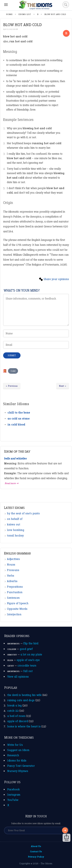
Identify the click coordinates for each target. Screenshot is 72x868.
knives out (14, 524)
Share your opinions (56, 279)
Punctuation (15, 592)
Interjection (14, 614)
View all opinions (18, 677)
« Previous (12, 386)
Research (13, 755)
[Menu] (6, 5)
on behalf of (15, 519)
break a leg (15, 705)
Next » (63, 386)
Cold (13, 371)
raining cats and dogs (21, 700)
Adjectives (13, 559)
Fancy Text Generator (21, 766)
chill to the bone (19, 413)
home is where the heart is (24, 726)
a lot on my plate (31, 654)
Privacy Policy (36, 857)
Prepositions (15, 587)
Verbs (11, 576)
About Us (36, 846)
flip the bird (31, 643)
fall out (28, 671)
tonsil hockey (15, 536)
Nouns (11, 565)
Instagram (14, 795)
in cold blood (16, 425)
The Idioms (46, 863)
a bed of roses (16, 716)
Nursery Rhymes (18, 771)
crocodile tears (27, 666)
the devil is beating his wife (24, 695)
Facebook (13, 789)
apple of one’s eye (28, 660)
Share (66, 838)
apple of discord (18, 721)
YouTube (13, 800)
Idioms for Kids (17, 761)
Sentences (13, 598)
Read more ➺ (12, 483)
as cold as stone (19, 419)
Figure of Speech (18, 603)
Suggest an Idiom (18, 750)
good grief (26, 649)
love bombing (16, 530)
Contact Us (36, 851)
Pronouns (13, 570)
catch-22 (13, 711)
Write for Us (15, 745)
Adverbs (12, 581)
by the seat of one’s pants (23, 513)
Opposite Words (17, 609)
